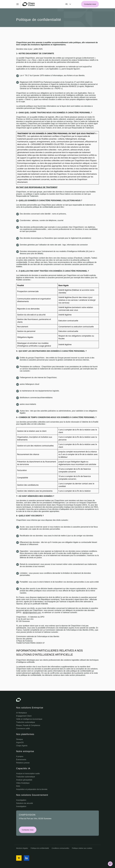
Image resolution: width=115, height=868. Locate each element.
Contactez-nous (90, 4)
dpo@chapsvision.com (32, 612)
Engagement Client (24, 716)
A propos (20, 756)
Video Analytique (23, 783)
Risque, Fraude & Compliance (28, 725)
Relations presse (23, 763)
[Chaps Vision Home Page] (29, 4)
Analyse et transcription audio (28, 774)
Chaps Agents (22, 746)
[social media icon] (19, 858)
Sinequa (19, 739)
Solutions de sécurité (25, 803)
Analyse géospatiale (24, 780)
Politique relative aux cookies (82, 848)
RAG (18, 786)
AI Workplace (22, 713)
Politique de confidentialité (40, 848)
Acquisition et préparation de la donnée (32, 789)
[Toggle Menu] (18, 4)
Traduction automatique (26, 722)
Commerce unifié (23, 729)
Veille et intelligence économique (29, 719)
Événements (21, 760)
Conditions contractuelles (60, 848)
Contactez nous (28, 830)
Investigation (21, 800)
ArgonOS (20, 742)
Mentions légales (22, 848)
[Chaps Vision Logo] (57, 700)
